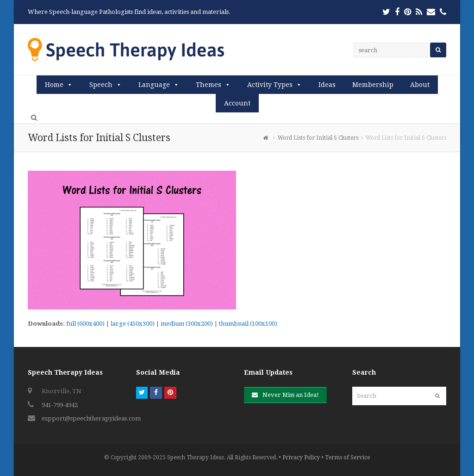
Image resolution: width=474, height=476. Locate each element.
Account (237, 103)
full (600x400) (85, 324)
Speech (101, 85)
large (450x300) (133, 324)
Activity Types (270, 85)
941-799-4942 (60, 405)
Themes (209, 85)
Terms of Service (347, 457)
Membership (373, 85)
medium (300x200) (187, 324)
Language (154, 85)
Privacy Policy (301, 457)
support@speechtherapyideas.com (91, 418)
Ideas (327, 85)
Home (54, 85)
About (420, 85)
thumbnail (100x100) (248, 324)
